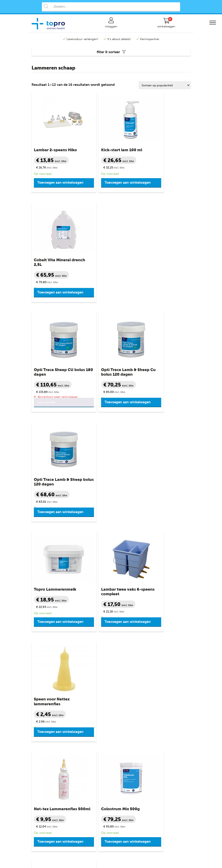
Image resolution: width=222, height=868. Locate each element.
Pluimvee (38, 747)
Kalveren (38, 700)
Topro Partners (125, 754)
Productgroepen (86, 687)
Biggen (36, 740)
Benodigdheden (84, 694)
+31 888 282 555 (62, 656)
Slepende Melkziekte (87, 727)
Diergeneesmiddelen (87, 707)
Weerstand (80, 760)
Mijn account (123, 700)
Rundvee (38, 694)
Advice (157, 855)
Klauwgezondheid (86, 714)
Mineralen (80, 734)
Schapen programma (46, 777)
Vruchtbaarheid (84, 754)
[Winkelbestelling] (165, 89)
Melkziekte (80, 720)
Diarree (78, 700)
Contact (120, 694)
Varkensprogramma (45, 784)
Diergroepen (41, 687)
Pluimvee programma (47, 791)
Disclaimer (122, 734)
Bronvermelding (126, 740)
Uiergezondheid (84, 740)
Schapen (38, 707)
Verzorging (81, 747)
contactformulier (153, 661)
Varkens (37, 734)
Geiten (36, 720)
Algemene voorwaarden (131, 714)
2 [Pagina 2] (110, 556)
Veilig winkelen (125, 707)
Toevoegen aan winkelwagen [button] (49, 188)
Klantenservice (126, 687)
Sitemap (120, 747)
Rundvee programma (46, 771)
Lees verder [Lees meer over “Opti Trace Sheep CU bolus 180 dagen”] (47, 299)
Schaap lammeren (44, 714)
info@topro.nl (134, 656)
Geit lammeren (42, 727)
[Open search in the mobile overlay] (111, 7)
